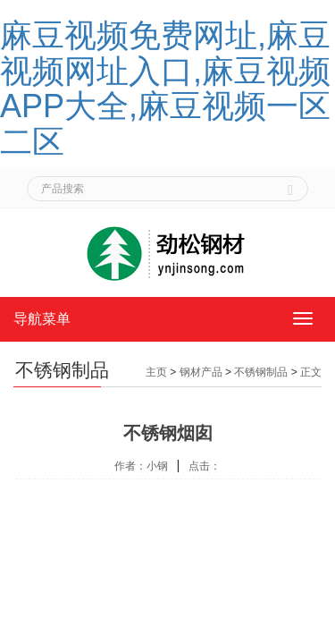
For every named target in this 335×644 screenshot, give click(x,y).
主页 (156, 372)
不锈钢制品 (261, 372)
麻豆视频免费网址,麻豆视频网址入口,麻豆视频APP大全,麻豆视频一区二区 (165, 89)
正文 (311, 372)
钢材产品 (201, 372)
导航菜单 (42, 319)
